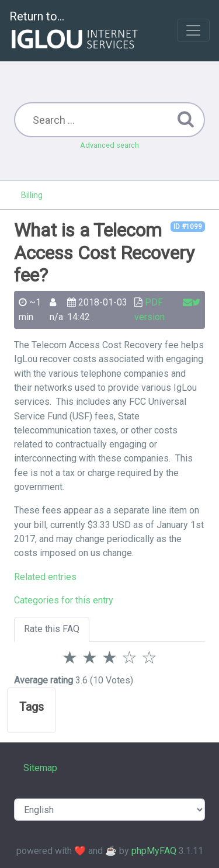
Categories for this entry (64, 600)
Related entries (45, 577)
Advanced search (109, 145)
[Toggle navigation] (193, 30)
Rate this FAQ (52, 629)
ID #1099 (188, 227)
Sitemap (40, 768)
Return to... (75, 31)
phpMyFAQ (154, 851)
